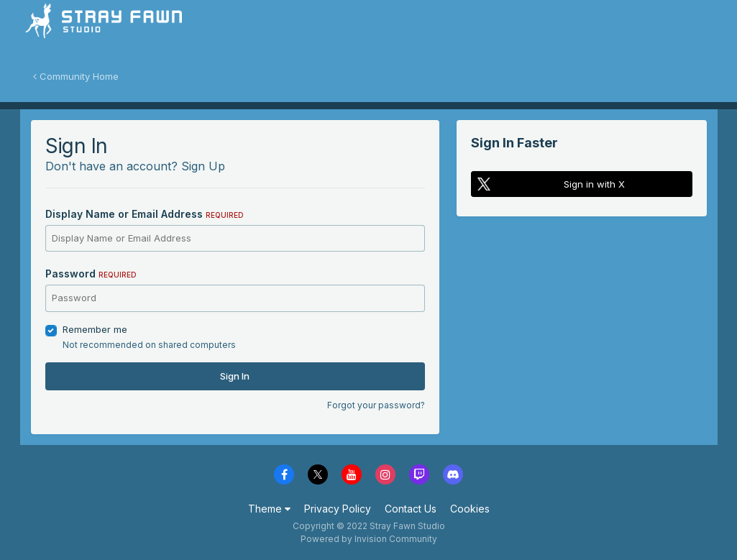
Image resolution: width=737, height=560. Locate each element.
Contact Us (411, 509)
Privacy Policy (338, 509)
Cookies (470, 509)
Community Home (76, 76)
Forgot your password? (376, 405)
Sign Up (203, 166)
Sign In (235, 376)
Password (91, 274)
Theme (269, 509)
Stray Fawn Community (106, 29)
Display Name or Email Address (145, 214)
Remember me (95, 329)
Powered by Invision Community (369, 539)
